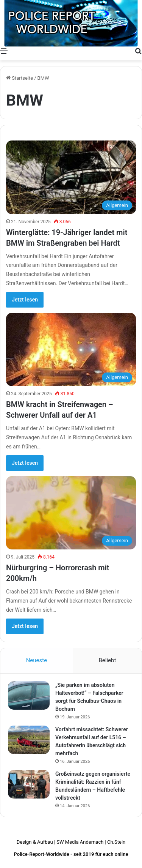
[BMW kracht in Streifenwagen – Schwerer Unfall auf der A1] (71, 350)
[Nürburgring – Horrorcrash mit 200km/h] (71, 513)
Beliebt (107, 660)
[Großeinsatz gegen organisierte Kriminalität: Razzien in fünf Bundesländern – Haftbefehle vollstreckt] (29, 784)
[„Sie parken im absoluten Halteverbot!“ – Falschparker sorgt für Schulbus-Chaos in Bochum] (29, 695)
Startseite (20, 78)
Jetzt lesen (25, 300)
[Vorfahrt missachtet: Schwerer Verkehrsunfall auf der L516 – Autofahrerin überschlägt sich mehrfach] (29, 740)
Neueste (37, 660)
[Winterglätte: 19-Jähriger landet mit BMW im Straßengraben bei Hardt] (71, 177)
